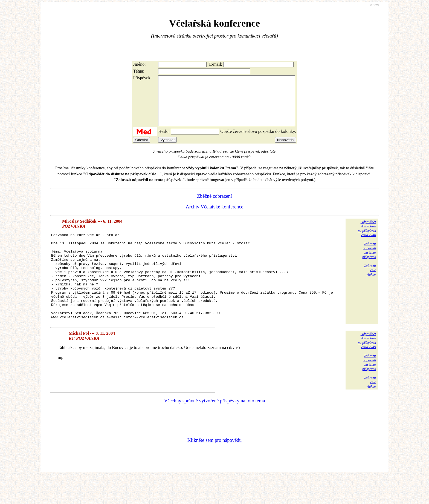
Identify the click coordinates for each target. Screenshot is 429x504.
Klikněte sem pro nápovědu (215, 467)
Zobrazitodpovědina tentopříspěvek (369, 260)
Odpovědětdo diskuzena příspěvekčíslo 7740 (367, 238)
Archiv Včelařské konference (215, 217)
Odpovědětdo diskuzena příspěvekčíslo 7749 (367, 367)
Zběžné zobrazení (214, 206)
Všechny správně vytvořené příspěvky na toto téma (215, 428)
